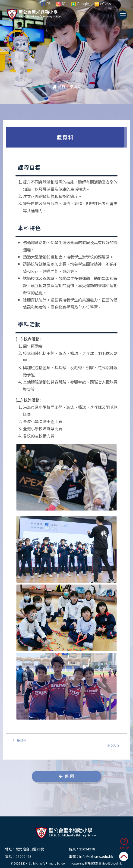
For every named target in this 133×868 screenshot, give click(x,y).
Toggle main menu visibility (124, 17)
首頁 (59, 87)
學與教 (75, 87)
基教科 (19, 740)
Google (80, 4)
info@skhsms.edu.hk (96, 856)
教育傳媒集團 (93, 863)
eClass (103, 4)
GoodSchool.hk (112, 863)
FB (46, 4)
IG (61, 4)
